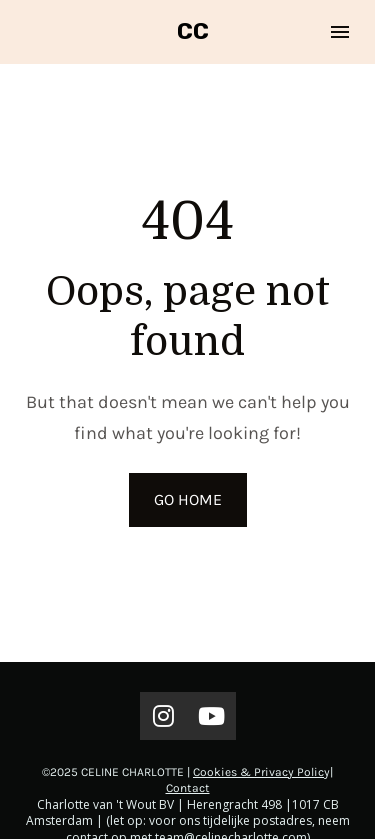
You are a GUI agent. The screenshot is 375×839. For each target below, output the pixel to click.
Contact (188, 776)
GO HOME (188, 493)
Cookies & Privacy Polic (258, 760)
